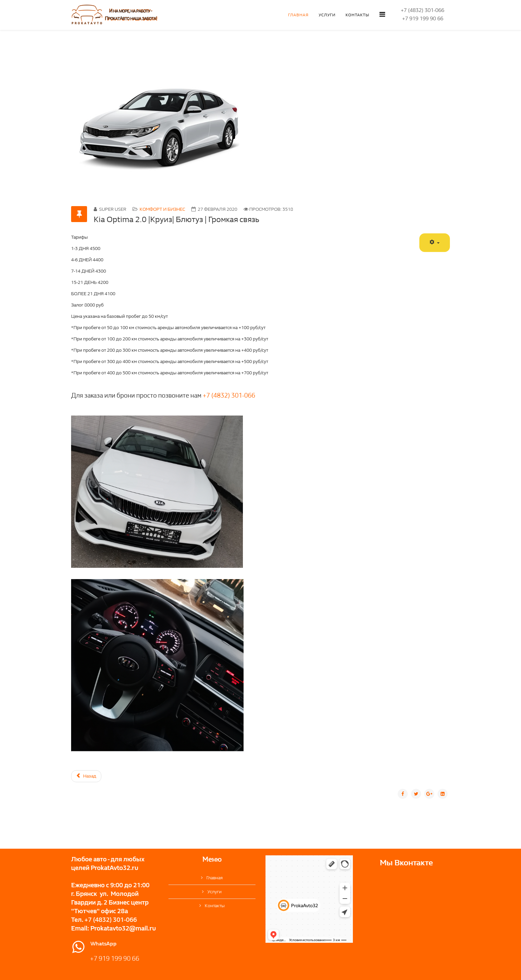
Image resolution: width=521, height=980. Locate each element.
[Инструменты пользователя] (435, 243)
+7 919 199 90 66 (115, 959)
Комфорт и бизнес (162, 209)
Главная (298, 15)
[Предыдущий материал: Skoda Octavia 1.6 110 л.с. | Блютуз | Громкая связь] (86, 776)
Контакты (358, 15)
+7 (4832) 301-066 (229, 396)
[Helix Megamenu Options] (382, 14)
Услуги (327, 15)
